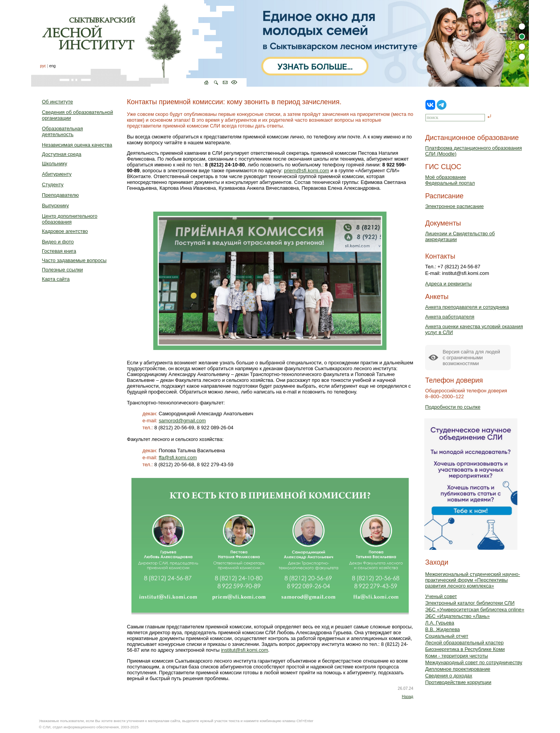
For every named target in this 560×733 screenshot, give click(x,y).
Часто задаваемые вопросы (74, 260)
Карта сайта (56, 279)
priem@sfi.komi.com (306, 171)
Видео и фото (58, 242)
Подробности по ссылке (453, 407)
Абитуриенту (57, 174)
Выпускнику (55, 206)
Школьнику (55, 164)
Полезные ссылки (62, 270)
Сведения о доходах (449, 676)
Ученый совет (441, 596)
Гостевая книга (59, 251)
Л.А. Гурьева (440, 623)
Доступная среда (62, 154)
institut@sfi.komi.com (244, 650)
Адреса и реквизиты (448, 284)
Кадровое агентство (65, 231)
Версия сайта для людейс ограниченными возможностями (471, 358)
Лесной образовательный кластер (464, 643)
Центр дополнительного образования (70, 219)
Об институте (58, 102)
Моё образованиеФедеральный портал (450, 180)
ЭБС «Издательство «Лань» (457, 616)
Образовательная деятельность (62, 131)
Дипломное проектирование (458, 669)
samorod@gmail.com (182, 421)
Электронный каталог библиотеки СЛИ (470, 603)
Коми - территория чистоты (457, 656)
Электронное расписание (454, 206)
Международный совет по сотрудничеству (474, 662)
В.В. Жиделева (442, 629)
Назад (407, 697)
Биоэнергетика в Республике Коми (465, 649)
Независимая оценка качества (77, 145)
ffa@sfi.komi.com (178, 457)
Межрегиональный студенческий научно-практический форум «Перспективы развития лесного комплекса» (472, 580)
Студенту (53, 185)
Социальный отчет (447, 636)
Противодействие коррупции (458, 682)
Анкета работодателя (450, 317)
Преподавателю (60, 195)
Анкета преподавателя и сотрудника (467, 307)
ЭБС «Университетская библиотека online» (475, 610)
